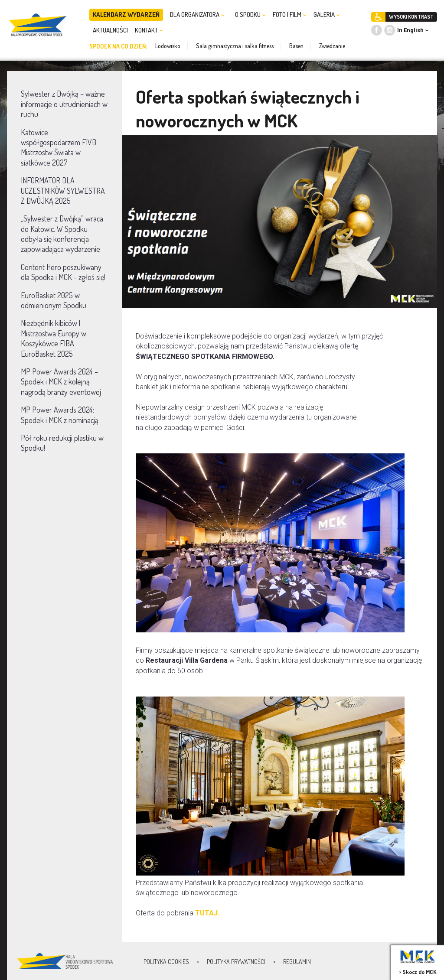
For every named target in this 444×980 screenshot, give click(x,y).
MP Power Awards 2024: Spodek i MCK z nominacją (60, 415)
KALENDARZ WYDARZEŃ (126, 15)
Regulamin (297, 962)
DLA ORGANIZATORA (197, 15)
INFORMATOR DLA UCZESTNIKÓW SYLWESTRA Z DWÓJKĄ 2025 (63, 190)
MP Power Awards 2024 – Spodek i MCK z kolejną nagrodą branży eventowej (61, 382)
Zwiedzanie (332, 46)
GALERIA (327, 15)
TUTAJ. (207, 913)
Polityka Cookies (166, 962)
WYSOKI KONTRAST (411, 17)
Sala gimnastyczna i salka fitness (235, 46)
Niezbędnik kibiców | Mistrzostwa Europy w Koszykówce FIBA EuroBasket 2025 (54, 338)
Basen (296, 46)
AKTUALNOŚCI (110, 30)
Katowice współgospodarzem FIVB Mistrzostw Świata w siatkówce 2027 (59, 147)
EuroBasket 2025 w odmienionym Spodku (54, 300)
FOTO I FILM (290, 15)
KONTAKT (149, 30)
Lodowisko (168, 46)
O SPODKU (250, 15)
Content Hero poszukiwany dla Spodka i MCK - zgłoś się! (63, 272)
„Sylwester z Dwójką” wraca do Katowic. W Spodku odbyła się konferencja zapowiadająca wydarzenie (62, 234)
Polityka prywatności (236, 962)
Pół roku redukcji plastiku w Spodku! (62, 443)
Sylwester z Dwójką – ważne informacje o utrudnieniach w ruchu (64, 104)
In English (410, 30)
